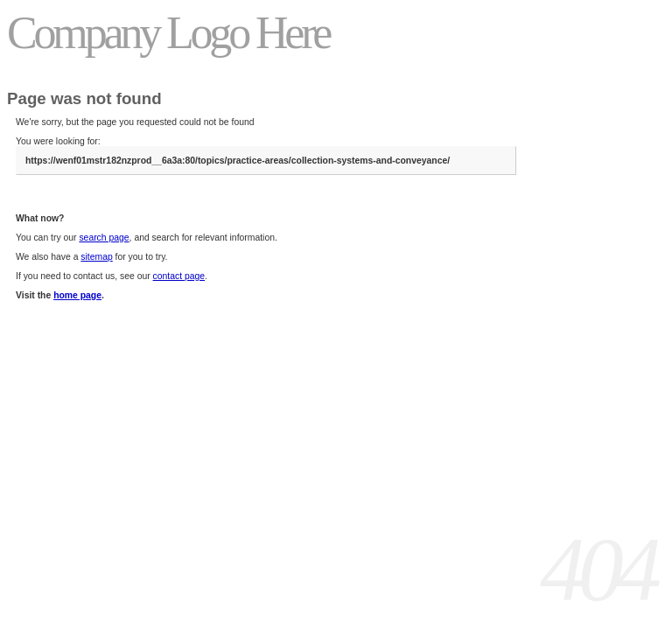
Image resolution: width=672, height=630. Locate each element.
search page (104, 238)
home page (77, 295)
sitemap (96, 257)
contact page (179, 276)
